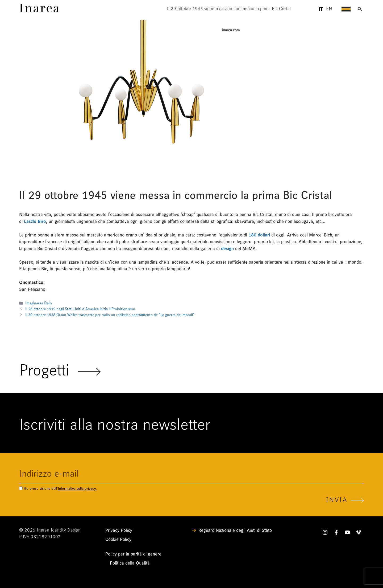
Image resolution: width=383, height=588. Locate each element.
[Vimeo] (359, 533)
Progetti (60, 371)
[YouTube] (347, 533)
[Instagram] (325, 533)
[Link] (39, 11)
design (227, 249)
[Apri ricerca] (360, 9)
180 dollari (259, 235)
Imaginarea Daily (39, 303)
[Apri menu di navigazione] (346, 9)
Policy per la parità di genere (133, 554)
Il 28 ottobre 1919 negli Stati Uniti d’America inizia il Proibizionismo (80, 309)
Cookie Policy (118, 539)
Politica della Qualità (130, 563)
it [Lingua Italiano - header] (321, 9)
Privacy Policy (119, 530)
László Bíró (35, 221)
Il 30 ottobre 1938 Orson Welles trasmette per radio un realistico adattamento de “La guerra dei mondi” (110, 315)
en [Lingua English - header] (329, 9)
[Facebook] (336, 533)
